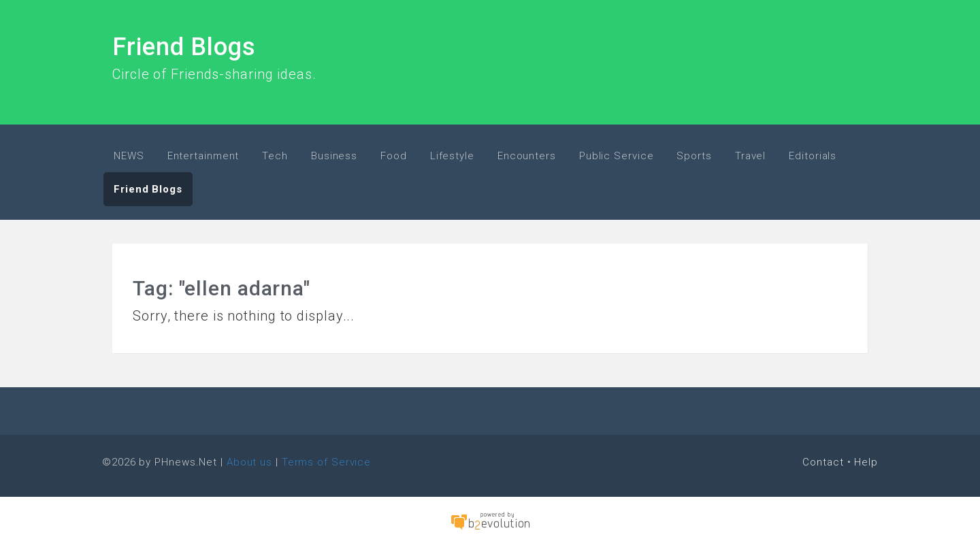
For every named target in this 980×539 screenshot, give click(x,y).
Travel (750, 156)
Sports (694, 156)
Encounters (527, 156)
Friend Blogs (184, 47)
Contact (823, 462)
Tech (275, 156)
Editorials (813, 156)
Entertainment (203, 156)
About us (249, 462)
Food (394, 156)
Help (866, 462)
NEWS (129, 156)
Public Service (617, 156)
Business (334, 156)
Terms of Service (326, 462)
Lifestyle (452, 156)
